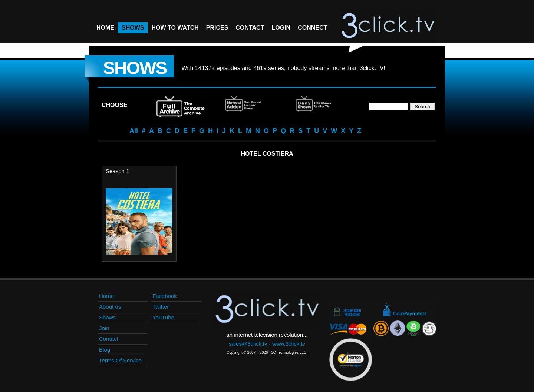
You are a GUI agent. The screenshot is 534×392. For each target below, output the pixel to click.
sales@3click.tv (248, 344)
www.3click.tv (289, 344)
